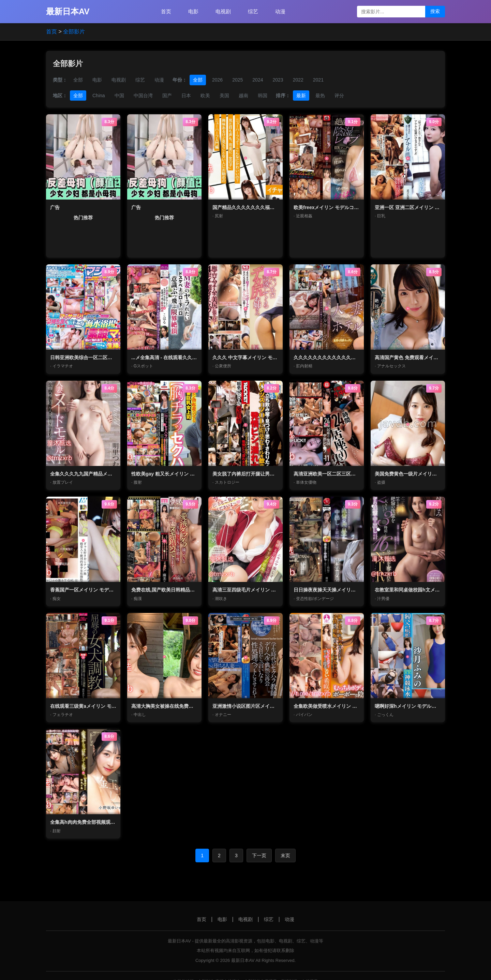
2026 (217, 80)
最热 (320, 96)
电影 (193, 11)
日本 (186, 96)
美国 (224, 96)
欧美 (205, 96)
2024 (258, 80)
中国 (119, 96)
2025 (237, 80)
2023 (278, 80)
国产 (167, 96)
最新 (301, 96)
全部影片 (74, 32)
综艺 (253, 11)
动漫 (280, 11)
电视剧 (223, 11)
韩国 (263, 96)
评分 (339, 96)
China (99, 96)
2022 (298, 80)
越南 (243, 96)
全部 (78, 80)
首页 (166, 11)
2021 (318, 80)
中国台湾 (143, 96)
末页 (285, 855)
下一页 (259, 855)
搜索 (435, 11)
